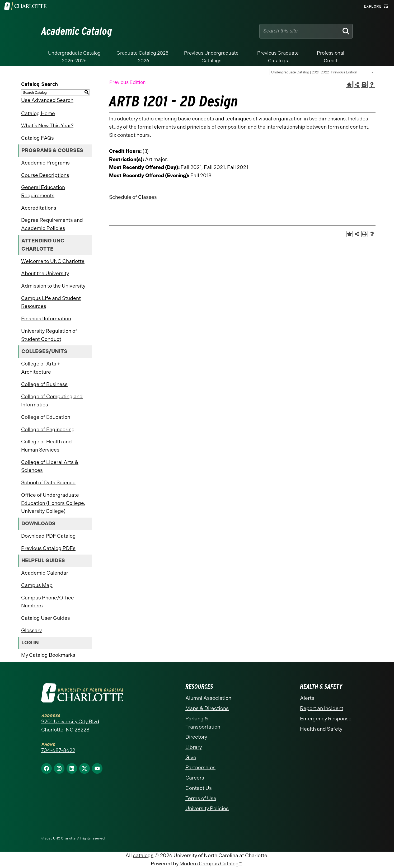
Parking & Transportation (203, 723)
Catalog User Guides (46, 618)
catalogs (143, 855)
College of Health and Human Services (46, 446)
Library (194, 747)
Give (191, 757)
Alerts (307, 698)
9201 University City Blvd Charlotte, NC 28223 (70, 726)
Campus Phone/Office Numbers (48, 602)
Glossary (31, 630)
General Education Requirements (43, 191)
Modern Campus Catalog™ (211, 864)
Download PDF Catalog (48, 536)
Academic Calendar (45, 573)
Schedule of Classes (133, 197)
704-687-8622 (58, 750)
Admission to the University (53, 286)
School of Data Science (48, 483)
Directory (196, 737)
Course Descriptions (45, 175)
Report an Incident (322, 708)
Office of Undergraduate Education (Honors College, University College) (53, 503)
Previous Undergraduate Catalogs (211, 57)
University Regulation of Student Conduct (49, 335)
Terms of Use (201, 798)
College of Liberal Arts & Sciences (50, 466)
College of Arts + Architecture (41, 368)
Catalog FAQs (37, 138)
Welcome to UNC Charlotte (53, 261)
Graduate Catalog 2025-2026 (144, 57)
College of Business (44, 384)
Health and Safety (321, 729)
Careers (195, 778)
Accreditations (39, 208)
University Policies (207, 808)
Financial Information (46, 319)
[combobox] (322, 72)
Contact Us (199, 788)
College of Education (46, 417)
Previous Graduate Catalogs (278, 57)
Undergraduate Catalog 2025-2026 (74, 57)
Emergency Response (326, 719)
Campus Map (37, 585)
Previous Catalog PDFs (48, 548)
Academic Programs (45, 163)
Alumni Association (208, 698)
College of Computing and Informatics (52, 401)
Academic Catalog (77, 31)
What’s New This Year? (47, 126)
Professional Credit (331, 57)
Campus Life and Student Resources (51, 302)
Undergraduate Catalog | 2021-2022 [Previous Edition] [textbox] (315, 72)
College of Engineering (48, 430)
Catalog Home (38, 113)
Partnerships (200, 768)
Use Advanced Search (47, 100)
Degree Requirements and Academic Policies (52, 224)
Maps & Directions (207, 708)
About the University (45, 273)
